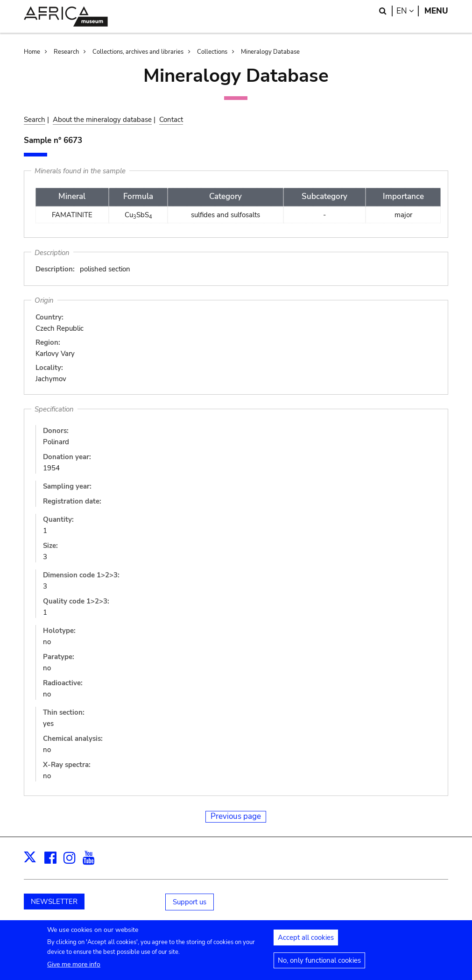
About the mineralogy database (102, 120)
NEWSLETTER (54, 902)
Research (66, 52)
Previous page (236, 816)
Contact (171, 120)
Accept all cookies (306, 942)
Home (32, 52)
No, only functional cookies (319, 965)
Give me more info (74, 969)
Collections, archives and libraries (138, 52)
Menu (436, 11)
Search (35, 120)
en (408, 11)
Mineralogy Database (270, 52)
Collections (212, 52)
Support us (190, 902)
